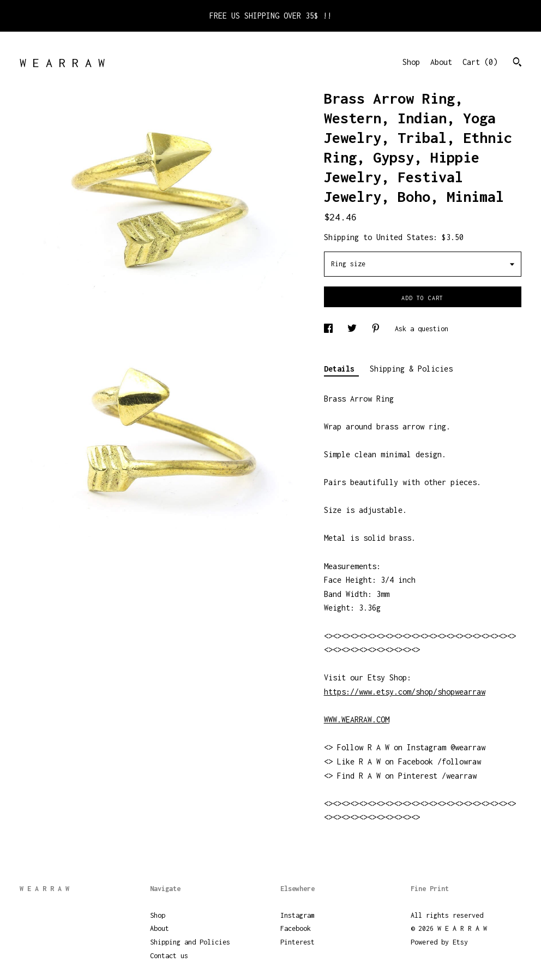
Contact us (169, 956)
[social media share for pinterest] (378, 329)
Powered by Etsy (439, 942)
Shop (411, 62)
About (441, 62)
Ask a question (422, 329)
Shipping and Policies (190, 942)
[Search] (517, 63)
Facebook (296, 928)
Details (341, 369)
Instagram (297, 915)
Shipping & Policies (411, 369)
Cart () (480, 62)
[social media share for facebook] (330, 329)
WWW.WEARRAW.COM (357, 719)
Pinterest (297, 942)
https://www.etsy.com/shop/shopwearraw (405, 692)
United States (405, 237)
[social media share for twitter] (354, 329)
